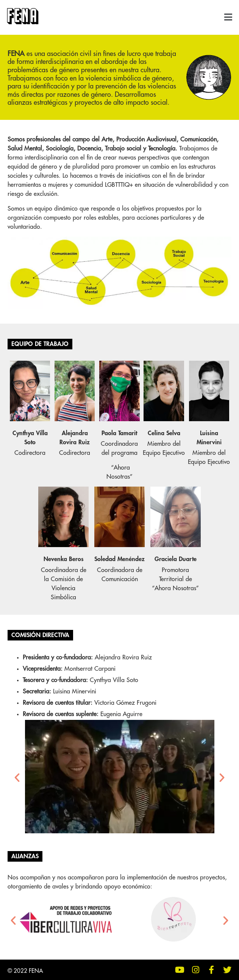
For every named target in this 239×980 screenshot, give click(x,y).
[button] (230, 17)
